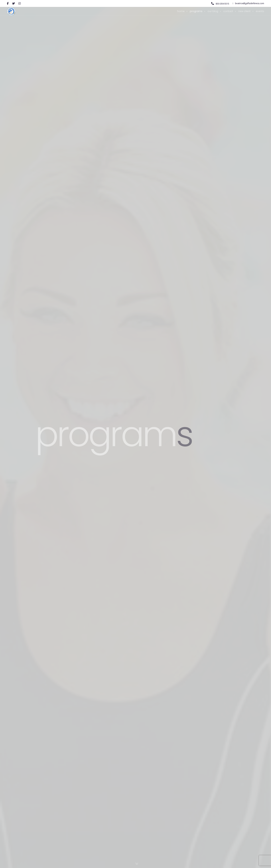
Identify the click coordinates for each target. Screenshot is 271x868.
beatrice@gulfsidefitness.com (248, 3)
